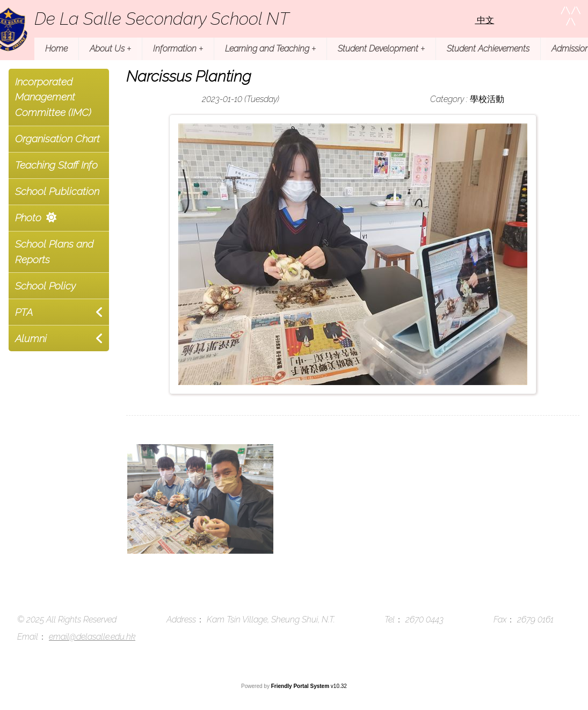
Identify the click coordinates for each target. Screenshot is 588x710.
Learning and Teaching (270, 49)
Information (178, 49)
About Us (110, 49)
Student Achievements (488, 49)
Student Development (381, 49)
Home (56, 49)
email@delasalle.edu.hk (92, 637)
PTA (24, 312)
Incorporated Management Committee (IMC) (53, 97)
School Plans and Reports (54, 252)
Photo (28, 218)
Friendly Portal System (301, 686)
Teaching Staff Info (56, 165)
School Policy (45, 286)
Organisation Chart (57, 139)
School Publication (57, 191)
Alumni (31, 338)
